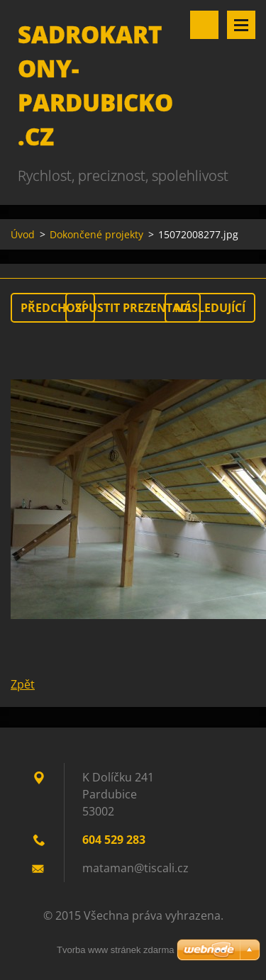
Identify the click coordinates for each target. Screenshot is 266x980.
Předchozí (53, 308)
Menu (241, 25)
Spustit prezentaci (133, 308)
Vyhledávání (204, 25)
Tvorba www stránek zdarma (115, 950)
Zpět (23, 684)
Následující (210, 308)
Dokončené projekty (96, 234)
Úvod (23, 234)
